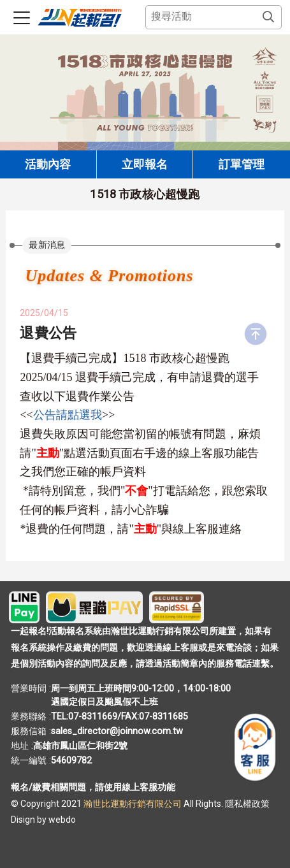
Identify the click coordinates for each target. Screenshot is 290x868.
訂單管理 (242, 164)
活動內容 (48, 164)
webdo (62, 820)
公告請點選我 (68, 415)
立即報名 (145, 164)
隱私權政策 (247, 804)
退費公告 (48, 333)
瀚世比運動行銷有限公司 (134, 804)
